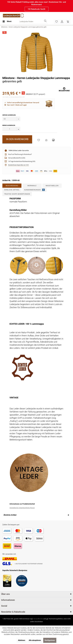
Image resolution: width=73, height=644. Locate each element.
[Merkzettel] (56, 22)
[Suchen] (45, 22)
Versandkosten (38, 619)
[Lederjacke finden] (34, 22)
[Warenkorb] (68, 22)
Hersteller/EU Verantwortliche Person (22, 508)
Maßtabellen (52, 186)
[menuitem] (7, 22)
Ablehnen (22, 640)
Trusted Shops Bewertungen (17, 194)
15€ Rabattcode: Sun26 (36, 9)
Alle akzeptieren (35, 640)
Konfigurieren (50, 640)
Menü (7, 21)
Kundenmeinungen (35, 190)
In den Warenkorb (17, 139)
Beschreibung (12, 186)
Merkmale (32, 186)
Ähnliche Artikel (12, 190)
